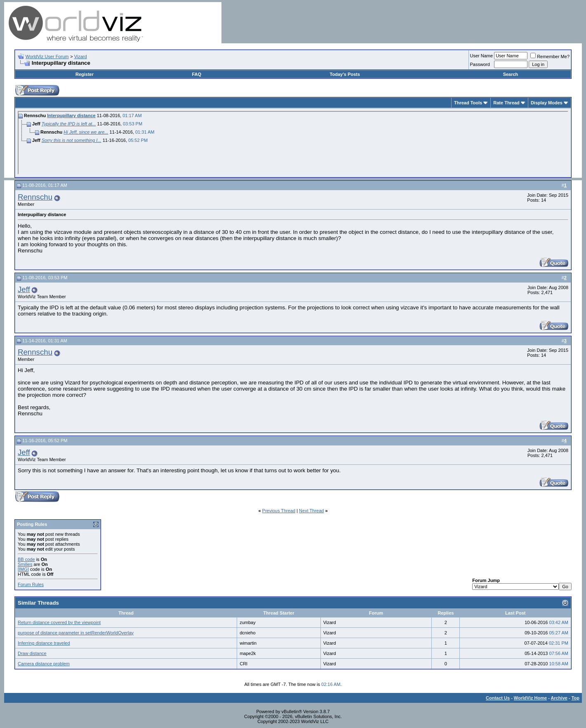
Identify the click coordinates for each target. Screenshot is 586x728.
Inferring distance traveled (44, 643)
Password (480, 64)
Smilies (25, 564)
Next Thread (311, 511)
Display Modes (547, 103)
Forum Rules (31, 584)
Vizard (81, 57)
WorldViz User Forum (47, 57)
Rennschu (35, 197)
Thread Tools (468, 103)
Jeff (24, 289)
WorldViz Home (530, 698)
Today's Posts (345, 74)
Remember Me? (550, 57)
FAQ (197, 74)
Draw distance (32, 653)
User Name (482, 56)
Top (575, 698)
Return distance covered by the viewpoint (59, 622)
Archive (559, 698)
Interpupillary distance (71, 115)
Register (85, 74)
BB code (26, 559)
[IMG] (23, 569)
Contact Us (498, 698)
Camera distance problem (44, 664)
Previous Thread (279, 511)
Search (511, 74)
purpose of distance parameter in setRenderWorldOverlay (76, 633)
